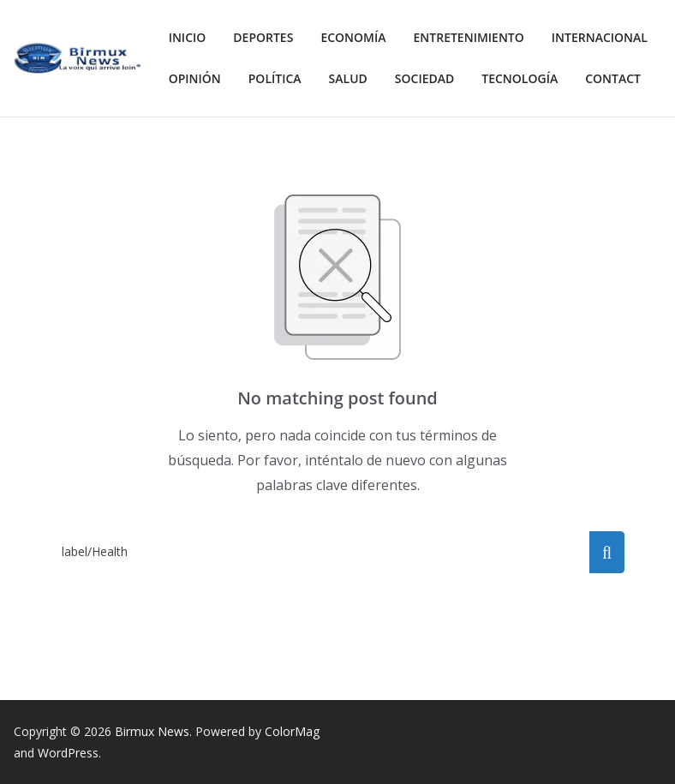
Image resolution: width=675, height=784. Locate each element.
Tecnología (210, 120)
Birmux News (152, 731)
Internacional (221, 78)
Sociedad (565, 78)
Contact (308, 120)
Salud (486, 78)
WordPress (68, 753)
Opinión (325, 78)
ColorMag (292, 731)
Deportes (269, 37)
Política (409, 78)
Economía (362, 37)
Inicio (189, 37)
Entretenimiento (484, 37)
